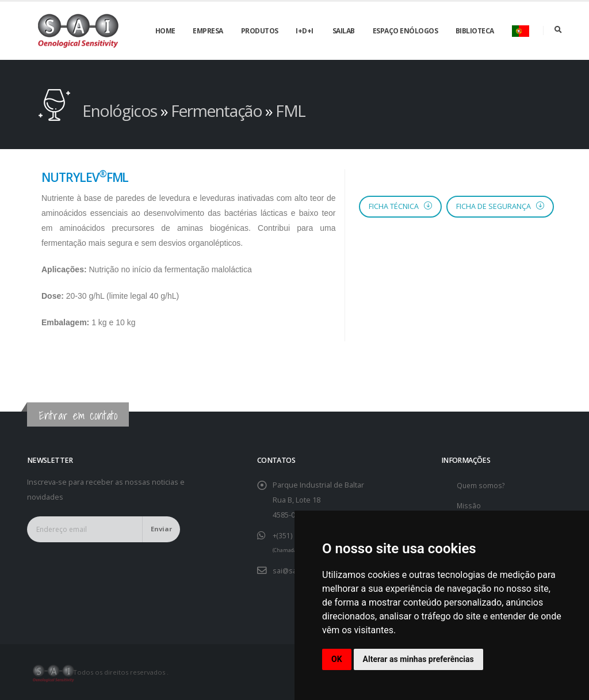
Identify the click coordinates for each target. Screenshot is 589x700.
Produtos (260, 31)
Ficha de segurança (500, 206)
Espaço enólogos (406, 31)
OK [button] (337, 659)
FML (290, 111)
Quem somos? (482, 485)
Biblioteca (475, 31)
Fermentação (218, 111)
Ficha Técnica (400, 206)
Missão (469, 505)
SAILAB (344, 31)
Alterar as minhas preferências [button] (418, 659)
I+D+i (305, 31)
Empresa (208, 31)
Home (165, 31)
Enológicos (121, 111)
